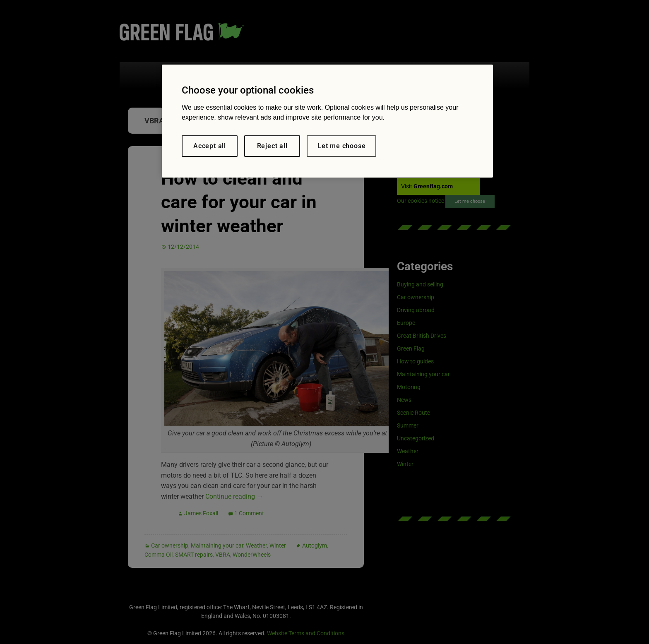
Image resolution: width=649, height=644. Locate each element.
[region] (327, 121)
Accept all (210, 146)
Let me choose (341, 146)
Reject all (272, 146)
